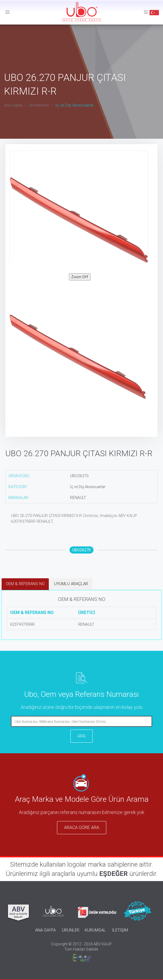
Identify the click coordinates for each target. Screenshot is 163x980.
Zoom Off (80, 277)
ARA (81, 736)
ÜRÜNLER (71, 930)
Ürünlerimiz (39, 105)
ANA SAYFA (45, 930)
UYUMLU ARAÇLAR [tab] (71, 584)
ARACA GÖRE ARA (82, 828)
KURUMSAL (95, 930)
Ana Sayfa (13, 105)
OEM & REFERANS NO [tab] (25, 584)
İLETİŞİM (120, 930)
